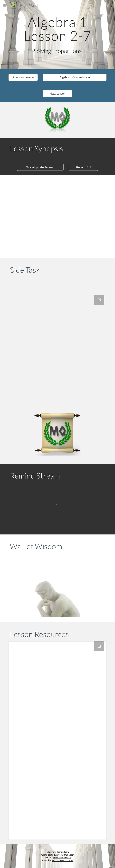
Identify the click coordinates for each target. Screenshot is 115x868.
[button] (5, 5)
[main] (57, 29)
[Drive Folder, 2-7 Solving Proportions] (57, 741)
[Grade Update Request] (40, 167)
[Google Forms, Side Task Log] (57, 348)
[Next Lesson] (57, 93)
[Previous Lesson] (23, 77)
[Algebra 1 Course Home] (75, 77)
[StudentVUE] (83, 167)
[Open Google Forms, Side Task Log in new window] (99, 300)
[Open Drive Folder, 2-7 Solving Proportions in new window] (99, 646)
